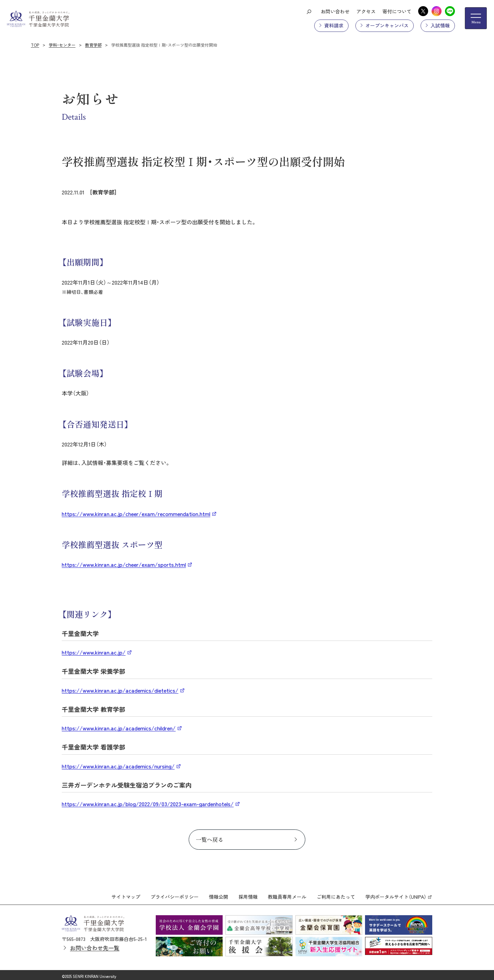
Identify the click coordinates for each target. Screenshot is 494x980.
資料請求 (334, 25)
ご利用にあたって (336, 895)
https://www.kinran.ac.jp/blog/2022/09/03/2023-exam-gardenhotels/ (148, 804)
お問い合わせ (335, 11)
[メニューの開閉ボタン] (476, 18)
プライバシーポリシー (175, 895)
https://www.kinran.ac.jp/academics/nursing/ (118, 766)
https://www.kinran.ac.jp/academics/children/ (119, 728)
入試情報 (440, 25)
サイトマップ (126, 895)
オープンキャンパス (387, 25)
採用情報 (248, 895)
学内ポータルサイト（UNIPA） (396, 895)
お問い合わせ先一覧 (95, 945)
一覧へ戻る (210, 839)
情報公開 (219, 895)
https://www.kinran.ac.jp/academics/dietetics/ (120, 690)
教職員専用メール (287, 895)
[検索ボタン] (309, 11)
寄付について (397, 11)
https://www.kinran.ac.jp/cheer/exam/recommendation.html (136, 514)
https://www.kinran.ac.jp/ (94, 652)
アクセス (366, 11)
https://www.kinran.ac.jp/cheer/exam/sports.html (124, 564)
